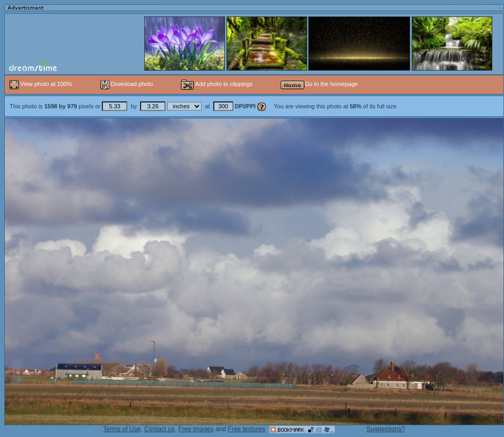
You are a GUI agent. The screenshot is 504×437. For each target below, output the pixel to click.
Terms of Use (122, 429)
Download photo (127, 84)
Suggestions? (386, 429)
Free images (196, 429)
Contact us (159, 429)
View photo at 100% (42, 84)
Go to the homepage (319, 84)
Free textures (246, 429)
